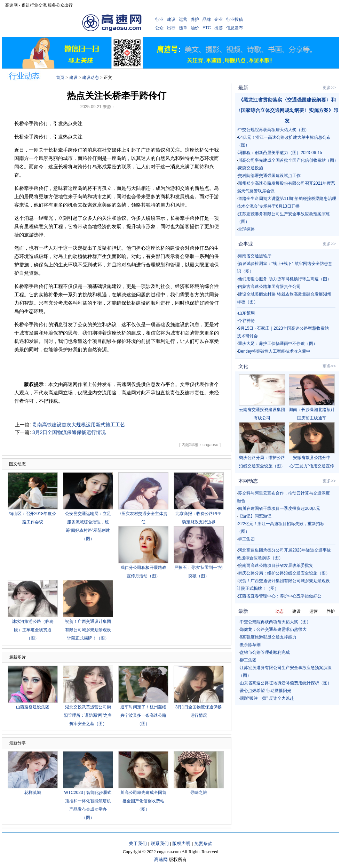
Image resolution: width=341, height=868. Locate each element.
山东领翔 (246, 313)
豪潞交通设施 (251, 168)
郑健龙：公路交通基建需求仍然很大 (273, 629)
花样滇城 (33, 793)
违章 (183, 28)
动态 (279, 611)
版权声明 (181, 843)
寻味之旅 (199, 793)
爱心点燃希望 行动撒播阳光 (265, 691)
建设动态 (90, 78)
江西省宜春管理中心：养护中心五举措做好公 (280, 596)
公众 (159, 28)
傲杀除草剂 (250, 645)
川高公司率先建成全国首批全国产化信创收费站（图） (143, 801)
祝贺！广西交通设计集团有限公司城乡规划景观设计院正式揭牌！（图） (88, 630)
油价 (195, 28)
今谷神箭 (246, 321)
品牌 (207, 19)
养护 (195, 19)
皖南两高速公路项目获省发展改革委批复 (276, 565)
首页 (60, 78)
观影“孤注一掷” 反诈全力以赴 (267, 698)
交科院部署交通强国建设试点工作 (269, 176)
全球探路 (246, 229)
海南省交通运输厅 (255, 256)
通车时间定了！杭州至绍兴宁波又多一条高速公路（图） (143, 715)
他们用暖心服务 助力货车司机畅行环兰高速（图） (284, 279)
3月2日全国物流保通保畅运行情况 (69, 432)
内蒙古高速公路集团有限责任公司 (269, 287)
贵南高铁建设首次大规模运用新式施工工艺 (79, 425)
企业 (219, 19)
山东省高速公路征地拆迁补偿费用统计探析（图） (286, 683)
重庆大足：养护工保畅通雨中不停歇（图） (278, 344)
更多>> (329, 88)
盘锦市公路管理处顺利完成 (265, 652)
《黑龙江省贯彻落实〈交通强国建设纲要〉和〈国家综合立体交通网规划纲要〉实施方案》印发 (287, 110)
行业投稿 (235, 19)
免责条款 (203, 843)
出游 (219, 28)
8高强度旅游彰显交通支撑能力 (268, 637)
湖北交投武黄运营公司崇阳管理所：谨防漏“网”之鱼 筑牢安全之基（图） (88, 715)
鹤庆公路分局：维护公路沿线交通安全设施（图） (284, 573)
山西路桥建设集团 (33, 707)
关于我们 (138, 843)
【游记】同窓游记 (255, 516)
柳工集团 (246, 539)
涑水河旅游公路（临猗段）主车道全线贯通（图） (33, 630)
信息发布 (235, 28)
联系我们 (160, 843)
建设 (171, 19)
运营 (183, 19)
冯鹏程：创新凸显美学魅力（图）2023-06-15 (280, 153)
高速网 (161, 859)
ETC (207, 28)
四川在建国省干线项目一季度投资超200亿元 (279, 508)
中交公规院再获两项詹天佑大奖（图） (273, 130)
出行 (171, 28)
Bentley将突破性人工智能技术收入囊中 (274, 351)
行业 (159, 19)
